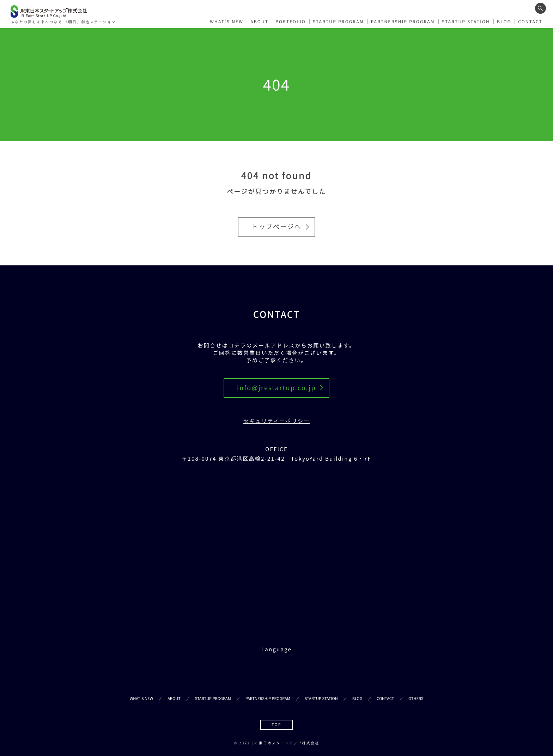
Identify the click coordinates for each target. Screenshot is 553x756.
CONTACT (530, 21)
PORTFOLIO (291, 21)
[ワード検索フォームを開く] (541, 8)
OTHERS (416, 699)
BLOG (504, 21)
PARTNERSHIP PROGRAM (403, 21)
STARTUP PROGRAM (338, 21)
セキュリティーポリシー (277, 421)
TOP (276, 725)
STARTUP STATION (466, 21)
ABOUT (259, 21)
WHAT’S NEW (227, 21)
